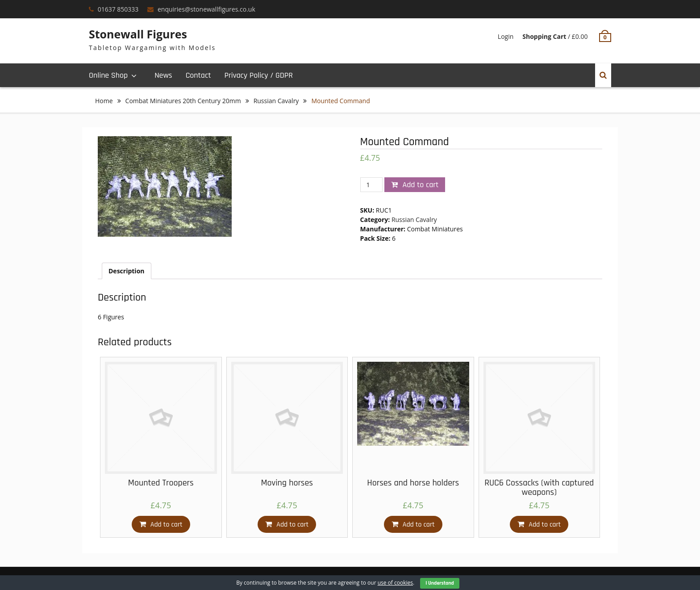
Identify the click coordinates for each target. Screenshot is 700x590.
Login (506, 36)
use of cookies (395, 583)
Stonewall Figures (138, 34)
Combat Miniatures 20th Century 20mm (183, 101)
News (163, 75)
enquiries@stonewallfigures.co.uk (206, 9)
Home (104, 101)
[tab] (127, 271)
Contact (198, 75)
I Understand (440, 583)
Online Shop (108, 75)
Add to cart (420, 185)
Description (127, 271)
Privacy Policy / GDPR (258, 75)
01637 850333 (118, 9)
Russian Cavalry (276, 101)
